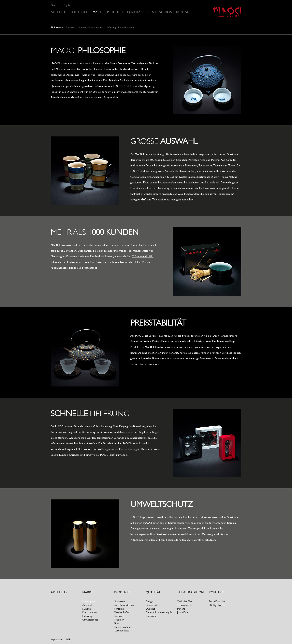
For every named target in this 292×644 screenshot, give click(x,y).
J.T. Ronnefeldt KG (141, 256)
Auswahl (70, 27)
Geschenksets (121, 631)
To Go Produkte (123, 627)
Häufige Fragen (217, 605)
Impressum (57, 639)
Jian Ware (183, 612)
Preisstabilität (96, 27)
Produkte (115, 12)
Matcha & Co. (122, 612)
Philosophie (57, 27)
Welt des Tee (185, 601)
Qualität (135, 12)
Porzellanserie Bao (124, 605)
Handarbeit (152, 605)
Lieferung (111, 27)
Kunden (82, 27)
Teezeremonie (185, 605)
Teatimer (119, 620)
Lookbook (80, 12)
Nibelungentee (59, 268)
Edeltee (74, 268)
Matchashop (91, 268)
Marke (98, 12)
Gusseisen (119, 601)
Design (149, 601)
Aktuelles (59, 12)
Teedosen (119, 616)
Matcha (181, 609)
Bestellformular (217, 601)
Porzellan (119, 609)
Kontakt (184, 12)
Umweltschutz (126, 27)
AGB (68, 639)
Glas (116, 623)
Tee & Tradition (159, 12)
